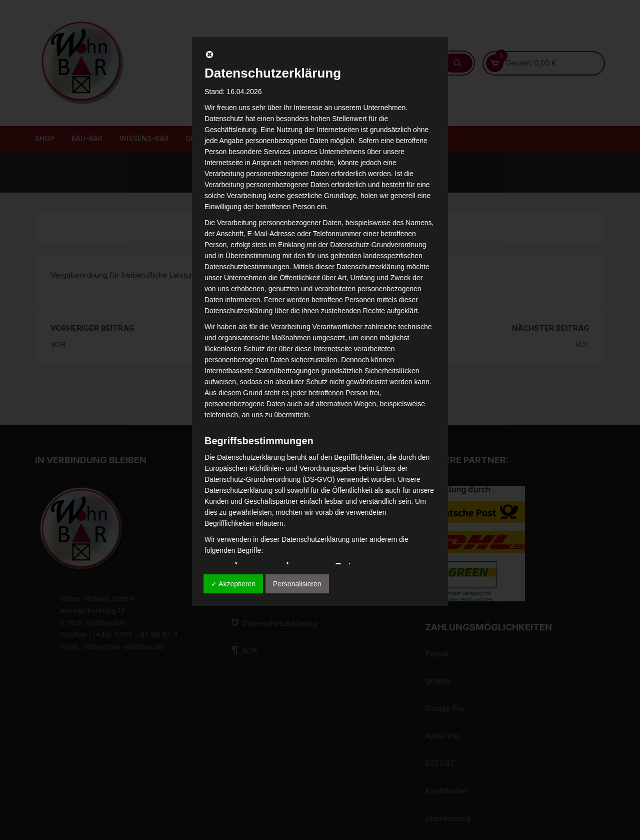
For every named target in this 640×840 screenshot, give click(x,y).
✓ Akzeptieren (233, 584)
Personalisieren (297, 584)
